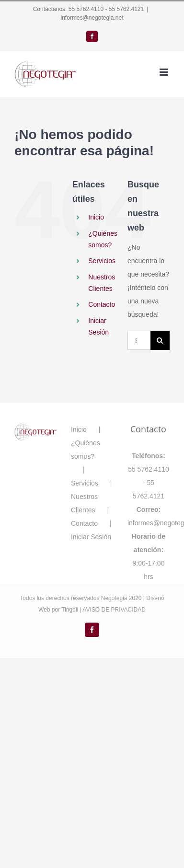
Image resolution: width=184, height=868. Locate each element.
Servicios (102, 261)
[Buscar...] (139, 340)
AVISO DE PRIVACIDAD (114, 610)
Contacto (102, 304)
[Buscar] (160, 340)
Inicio (96, 217)
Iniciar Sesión (91, 537)
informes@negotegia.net (92, 18)
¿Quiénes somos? (86, 450)
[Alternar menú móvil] (165, 72)
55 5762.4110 (86, 9)
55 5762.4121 (126, 9)
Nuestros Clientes (84, 503)
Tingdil (70, 610)
